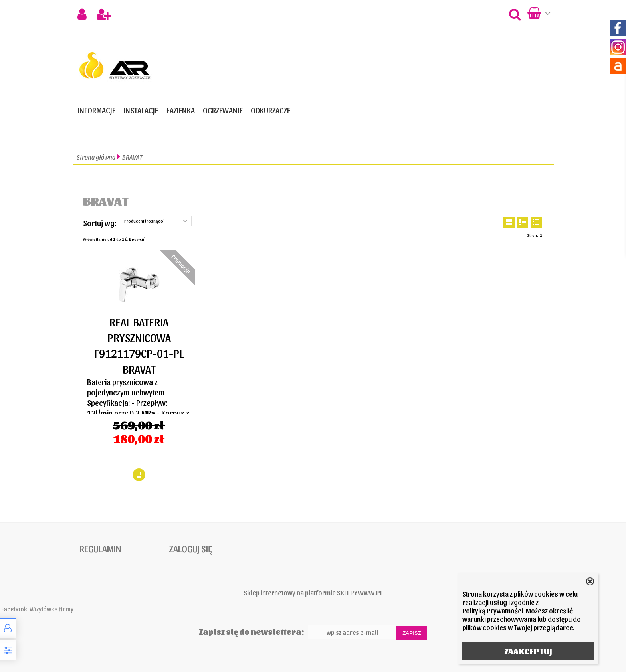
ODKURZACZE (270, 110)
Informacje (96, 110)
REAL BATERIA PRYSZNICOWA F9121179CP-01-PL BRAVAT (139, 345)
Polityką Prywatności (493, 610)
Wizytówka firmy (52, 609)
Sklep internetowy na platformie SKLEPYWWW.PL (313, 592)
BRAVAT (132, 157)
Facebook (14, 609)
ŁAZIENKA (180, 110)
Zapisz (412, 633)
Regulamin (100, 548)
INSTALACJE (141, 110)
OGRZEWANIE (223, 110)
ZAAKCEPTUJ (528, 651)
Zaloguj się (191, 548)
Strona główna (96, 157)
